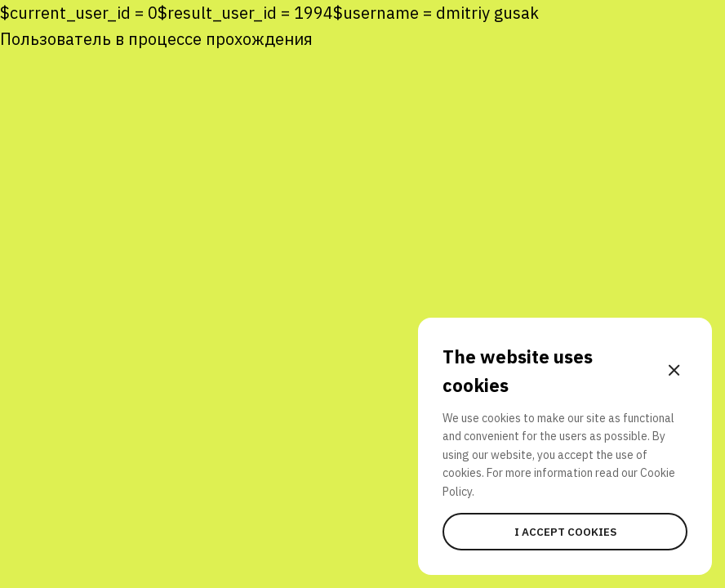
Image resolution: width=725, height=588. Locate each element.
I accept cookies (565, 532)
